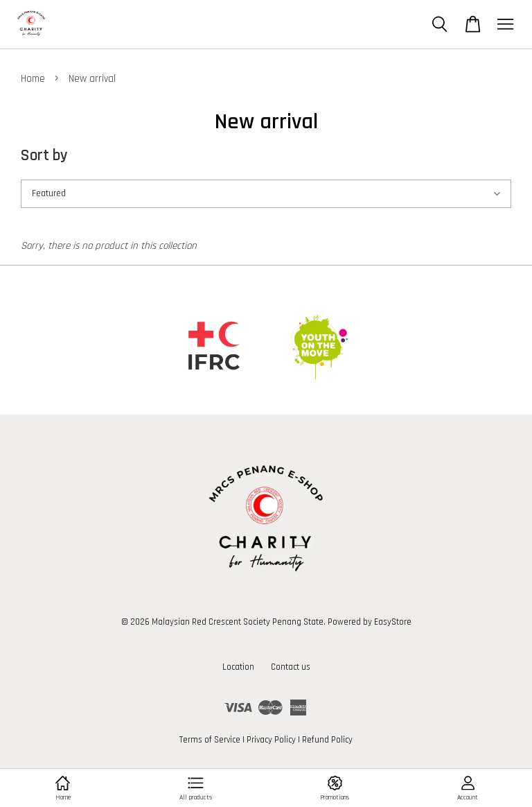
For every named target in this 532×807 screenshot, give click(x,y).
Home (33, 79)
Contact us (291, 667)
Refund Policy (327, 740)
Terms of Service (210, 740)
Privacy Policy (271, 740)
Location (238, 667)
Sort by (44, 156)
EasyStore (393, 622)
